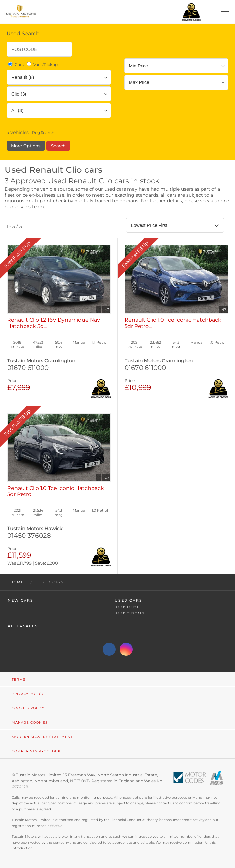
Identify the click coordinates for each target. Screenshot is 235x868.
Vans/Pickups (43, 64)
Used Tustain (130, 613)
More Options (26, 146)
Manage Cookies (30, 722)
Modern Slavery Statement (42, 737)
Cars (15, 64)
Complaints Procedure (37, 751)
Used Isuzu (127, 607)
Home (17, 582)
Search (58, 146)
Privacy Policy (28, 694)
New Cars (21, 601)
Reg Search (43, 132)
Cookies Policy (28, 708)
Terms (18, 679)
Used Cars (128, 601)
